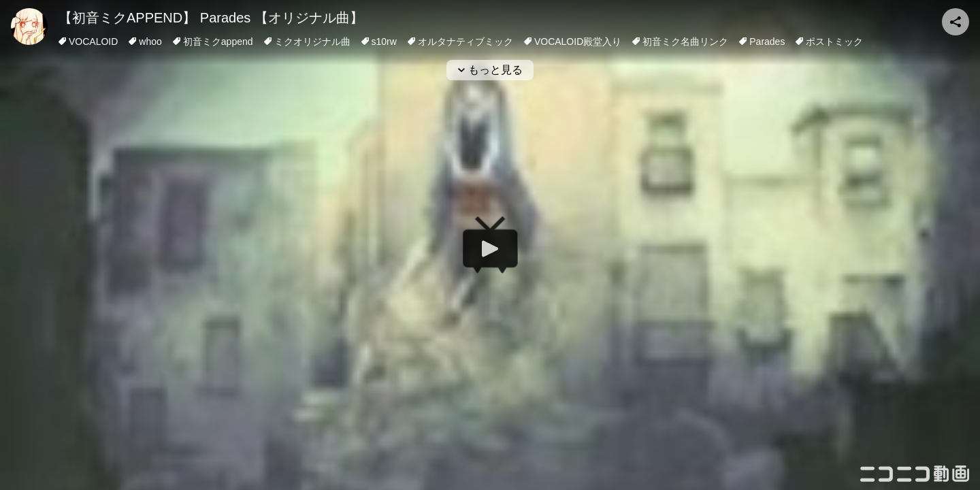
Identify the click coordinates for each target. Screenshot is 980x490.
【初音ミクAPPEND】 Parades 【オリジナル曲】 (211, 18)
